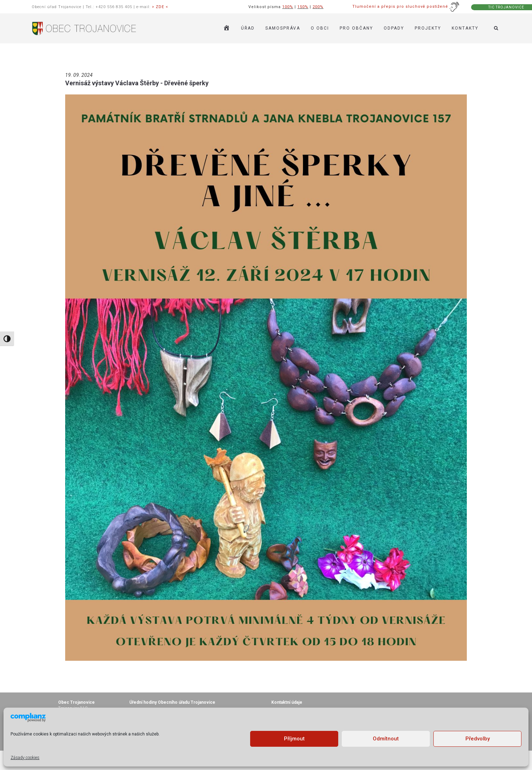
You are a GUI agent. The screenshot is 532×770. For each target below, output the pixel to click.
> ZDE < (160, 7)
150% (303, 7)
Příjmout (294, 739)
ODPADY (394, 28)
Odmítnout (386, 739)
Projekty (428, 28)
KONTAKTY (465, 28)
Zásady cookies (25, 758)
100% (288, 7)
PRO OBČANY (356, 28)
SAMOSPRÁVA (283, 28)
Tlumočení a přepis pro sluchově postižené (406, 7)
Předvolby (478, 739)
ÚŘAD (248, 28)
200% (318, 7)
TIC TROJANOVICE (506, 7)
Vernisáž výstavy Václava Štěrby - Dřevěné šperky (137, 83)
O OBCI (320, 28)
